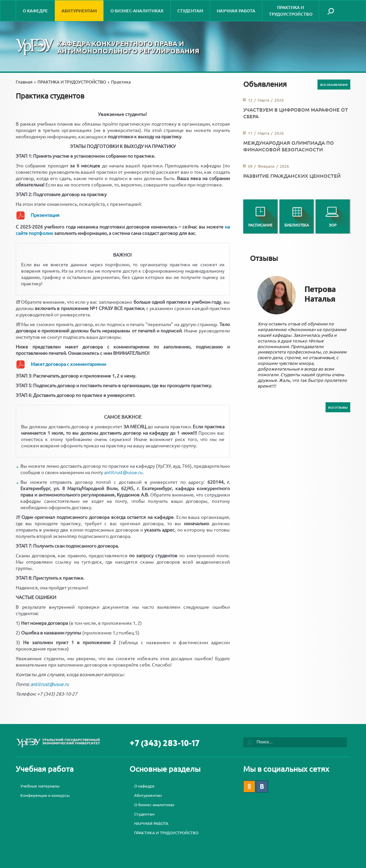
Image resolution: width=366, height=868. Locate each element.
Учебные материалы (40, 786)
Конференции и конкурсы (45, 795)
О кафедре (35, 11)
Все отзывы (338, 407)
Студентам (190, 11)
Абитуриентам (79, 11)
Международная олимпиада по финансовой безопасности (289, 146)
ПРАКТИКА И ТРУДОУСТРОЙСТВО (291, 11)
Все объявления (334, 85)
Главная (24, 82)
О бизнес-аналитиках (137, 11)
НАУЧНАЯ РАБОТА (236, 11)
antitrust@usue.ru (123, 472)
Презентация (45, 215)
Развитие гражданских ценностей (292, 176)
